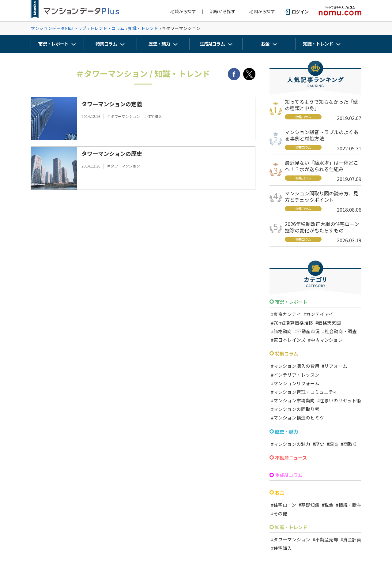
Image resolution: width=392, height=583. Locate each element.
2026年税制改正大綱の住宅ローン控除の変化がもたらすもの (322, 227)
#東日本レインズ (288, 340)
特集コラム (106, 44)
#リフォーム (335, 366)
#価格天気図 (328, 323)
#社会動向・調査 (339, 331)
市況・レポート (53, 44)
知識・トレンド (143, 28)
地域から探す (183, 11)
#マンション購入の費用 (295, 366)
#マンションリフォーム (295, 383)
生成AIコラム (212, 44)
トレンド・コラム (107, 28)
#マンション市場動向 (293, 400)
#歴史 (318, 444)
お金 (265, 44)
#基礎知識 (309, 505)
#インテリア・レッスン (295, 375)
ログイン (296, 12)
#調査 (333, 444)
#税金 (328, 505)
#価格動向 (281, 331)
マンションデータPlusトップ (58, 28)
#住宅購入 (281, 548)
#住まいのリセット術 (339, 400)
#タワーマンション (291, 539)
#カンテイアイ (318, 314)
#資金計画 (351, 539)
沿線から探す (223, 11)
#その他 (279, 513)
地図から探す (262, 11)
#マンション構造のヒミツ (298, 418)
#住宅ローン (284, 505)
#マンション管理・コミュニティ (304, 392)
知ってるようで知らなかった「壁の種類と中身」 (321, 105)
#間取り (349, 444)
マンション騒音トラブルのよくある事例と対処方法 (322, 135)
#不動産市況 (307, 331)
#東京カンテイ (286, 314)
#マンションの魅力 (291, 444)
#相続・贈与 (349, 505)
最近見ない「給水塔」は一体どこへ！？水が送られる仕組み (322, 166)
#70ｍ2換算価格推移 (292, 323)
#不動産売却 (325, 539)
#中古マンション (325, 340)
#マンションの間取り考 (295, 409)
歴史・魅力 (159, 44)
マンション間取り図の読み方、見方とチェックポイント (322, 196)
